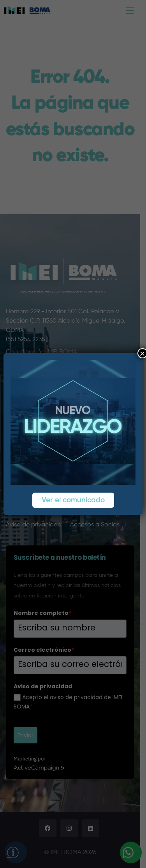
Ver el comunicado (73, 500)
